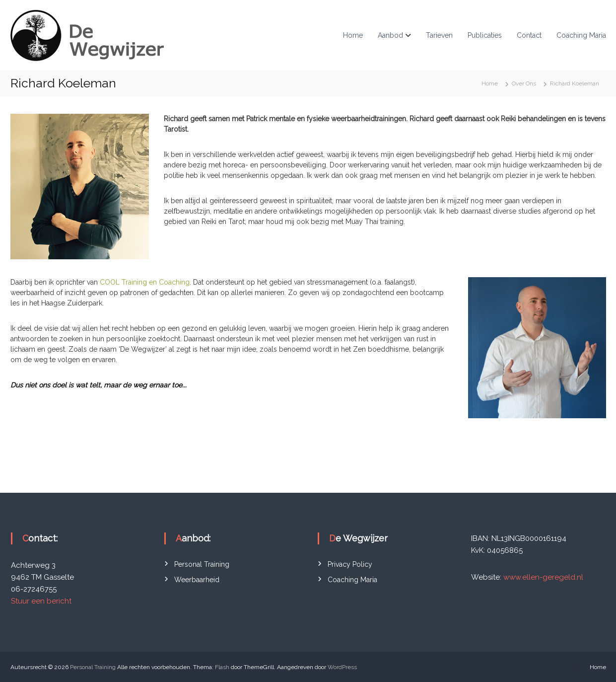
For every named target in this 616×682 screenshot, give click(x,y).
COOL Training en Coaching (145, 282)
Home (353, 35)
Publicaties (485, 35)
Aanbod (390, 35)
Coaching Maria (581, 35)
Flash (222, 667)
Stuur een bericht (41, 601)
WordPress (342, 667)
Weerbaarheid (197, 580)
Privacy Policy (350, 564)
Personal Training (202, 564)
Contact (529, 35)
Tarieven (439, 35)
